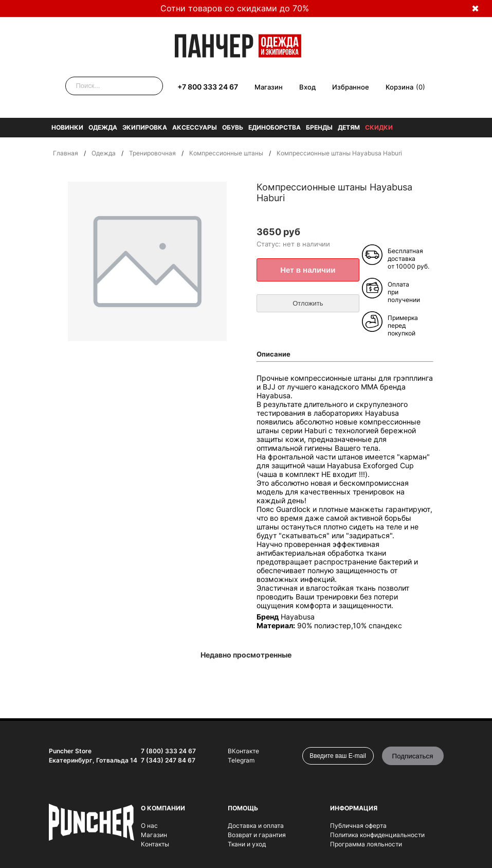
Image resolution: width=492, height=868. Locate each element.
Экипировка (145, 127)
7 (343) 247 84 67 (168, 760)
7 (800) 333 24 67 (168, 751)
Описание (274, 354)
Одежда (103, 127)
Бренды (319, 127)
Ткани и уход (247, 844)
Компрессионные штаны (226, 153)
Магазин (269, 87)
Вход (307, 87)
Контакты (155, 844)
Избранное (351, 87)
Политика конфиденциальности (377, 835)
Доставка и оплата (256, 826)
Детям (349, 127)
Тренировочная (152, 153)
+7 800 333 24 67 (208, 87)
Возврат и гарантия (257, 835)
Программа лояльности (366, 844)
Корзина (399, 87)
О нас (149, 826)
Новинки (67, 127)
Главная (66, 153)
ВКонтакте (243, 751)
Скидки (379, 127)
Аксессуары (195, 127)
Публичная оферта (358, 826)
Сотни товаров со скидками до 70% (235, 8)
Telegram (241, 760)
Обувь (233, 127)
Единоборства (275, 127)
